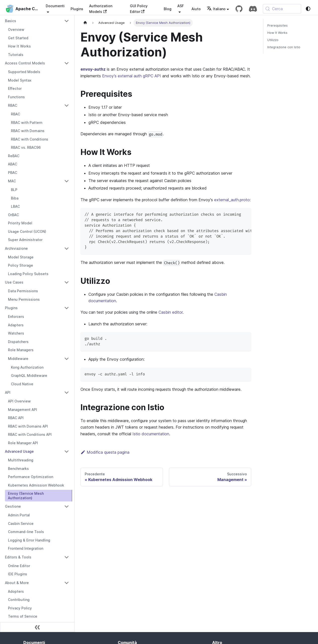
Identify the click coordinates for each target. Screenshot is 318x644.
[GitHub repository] (239, 9)
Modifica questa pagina (105, 452)
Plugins (77, 9)
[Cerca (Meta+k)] (282, 9)
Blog (168, 9)
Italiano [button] (216, 9)
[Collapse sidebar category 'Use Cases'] (67, 282)
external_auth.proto (232, 200)
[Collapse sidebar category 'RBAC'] (67, 105)
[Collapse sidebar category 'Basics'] (67, 21)
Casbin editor (171, 312)
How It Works (277, 33)
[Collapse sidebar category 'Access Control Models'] (67, 63)
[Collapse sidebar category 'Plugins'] (67, 308)
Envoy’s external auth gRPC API (132, 76)
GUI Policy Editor (139, 9)
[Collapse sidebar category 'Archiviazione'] (67, 248)
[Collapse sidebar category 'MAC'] (67, 181)
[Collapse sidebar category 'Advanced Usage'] (67, 451)
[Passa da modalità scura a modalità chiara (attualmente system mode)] (308, 9)
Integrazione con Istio (284, 47)
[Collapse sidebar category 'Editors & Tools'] (67, 557)
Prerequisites (278, 25)
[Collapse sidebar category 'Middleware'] (67, 359)
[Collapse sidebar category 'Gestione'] (67, 506)
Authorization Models (101, 9)
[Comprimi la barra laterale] (37, 627)
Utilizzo (273, 40)
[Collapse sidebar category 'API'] (67, 393)
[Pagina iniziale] (85, 23)
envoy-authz (93, 69)
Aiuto (196, 9)
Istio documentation (151, 434)
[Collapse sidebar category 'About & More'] (67, 583)
